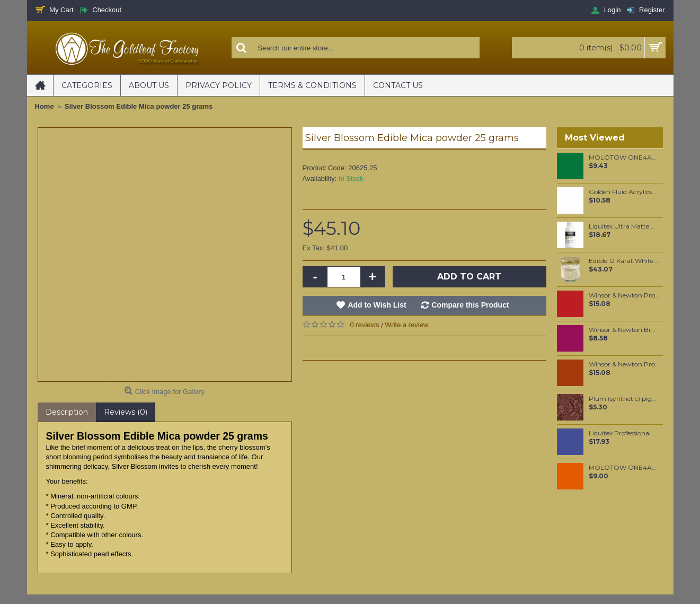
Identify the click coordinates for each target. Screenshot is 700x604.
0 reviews (365, 325)
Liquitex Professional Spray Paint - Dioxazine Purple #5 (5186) (624, 433)
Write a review (406, 325)
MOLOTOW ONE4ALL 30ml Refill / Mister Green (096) (624, 157)
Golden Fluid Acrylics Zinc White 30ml (624, 192)
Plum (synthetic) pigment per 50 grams (624, 399)
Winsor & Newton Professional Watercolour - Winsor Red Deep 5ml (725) (624, 295)
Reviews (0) (126, 412)
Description (67, 412)
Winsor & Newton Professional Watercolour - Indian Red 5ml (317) (624, 364)
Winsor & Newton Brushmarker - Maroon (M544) (624, 330)
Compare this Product (470, 305)
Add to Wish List (377, 305)
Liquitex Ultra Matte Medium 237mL (624, 226)
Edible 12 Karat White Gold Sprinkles (624, 261)
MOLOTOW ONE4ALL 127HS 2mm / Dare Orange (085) (624, 468)
